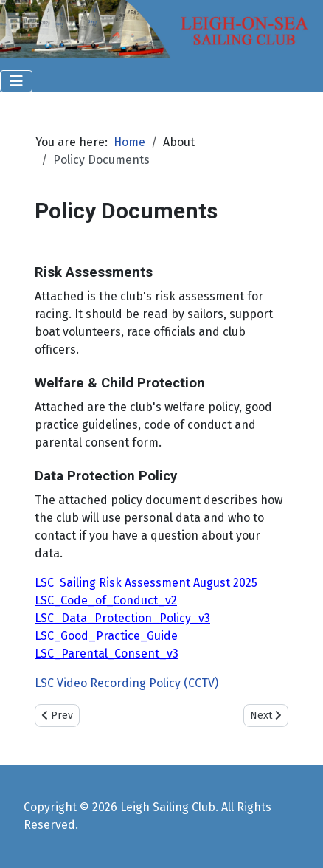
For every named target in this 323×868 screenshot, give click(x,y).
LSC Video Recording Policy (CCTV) (126, 683)
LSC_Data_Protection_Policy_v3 (122, 618)
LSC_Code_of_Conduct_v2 (106, 600)
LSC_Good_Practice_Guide (106, 636)
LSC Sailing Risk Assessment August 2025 (146, 583)
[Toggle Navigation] (16, 81)
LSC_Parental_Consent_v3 (107, 654)
